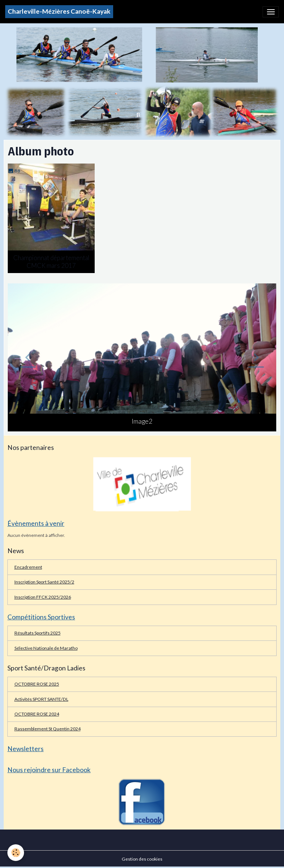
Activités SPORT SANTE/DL (41, 699)
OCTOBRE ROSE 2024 (37, 714)
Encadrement (28, 567)
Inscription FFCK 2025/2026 (43, 597)
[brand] (59, 12)
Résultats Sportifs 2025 (38, 633)
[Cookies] (16, 853)
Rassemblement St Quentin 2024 (48, 729)
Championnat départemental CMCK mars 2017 (51, 261)
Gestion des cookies (142, 859)
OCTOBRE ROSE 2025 (37, 684)
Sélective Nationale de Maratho (46, 648)
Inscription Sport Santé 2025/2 (44, 582)
